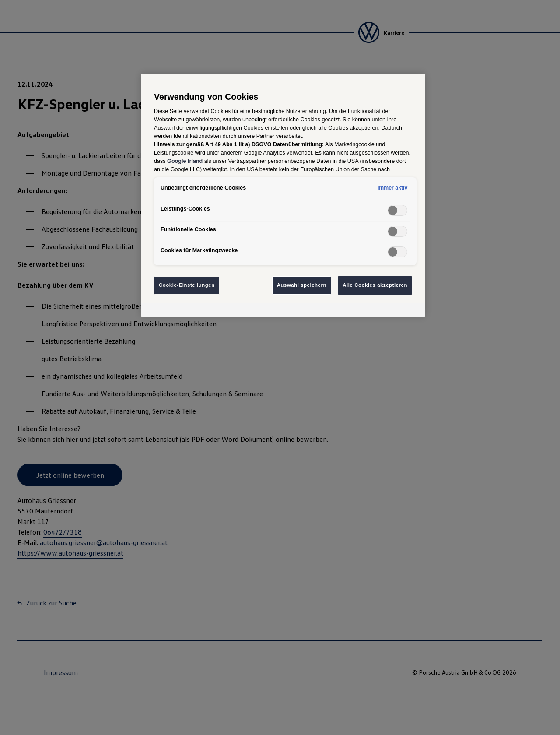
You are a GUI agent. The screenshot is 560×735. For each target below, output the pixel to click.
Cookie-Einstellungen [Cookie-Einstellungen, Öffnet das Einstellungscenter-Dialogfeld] (187, 285)
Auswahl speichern (302, 285)
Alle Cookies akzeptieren (375, 285)
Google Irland (185, 161)
